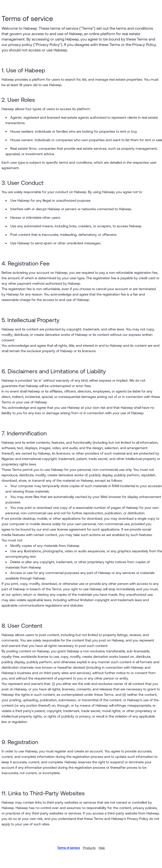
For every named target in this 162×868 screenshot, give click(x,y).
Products (89, 848)
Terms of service (68, 848)
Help (102, 848)
